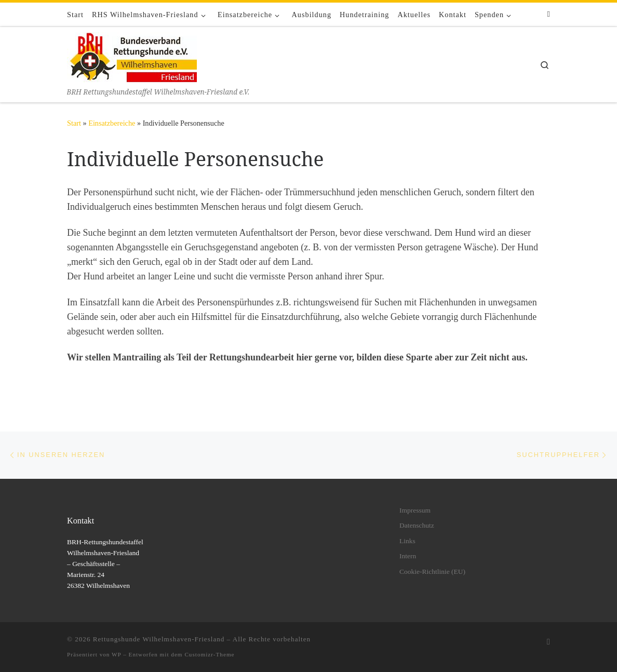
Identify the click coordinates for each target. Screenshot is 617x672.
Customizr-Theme (209, 654)
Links (407, 541)
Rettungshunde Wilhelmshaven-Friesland (159, 639)
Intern (408, 556)
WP (116, 654)
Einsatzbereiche (112, 123)
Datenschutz (417, 525)
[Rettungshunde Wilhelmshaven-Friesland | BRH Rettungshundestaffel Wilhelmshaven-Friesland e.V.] (132, 56)
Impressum (415, 510)
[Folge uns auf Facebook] (549, 14)
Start (74, 123)
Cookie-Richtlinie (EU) (432, 572)
